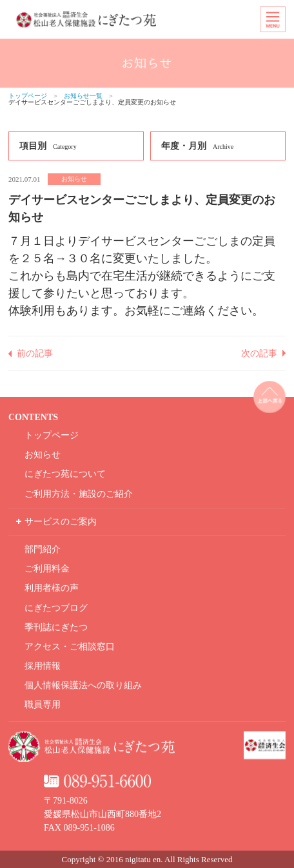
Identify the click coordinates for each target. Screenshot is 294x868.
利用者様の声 (52, 588)
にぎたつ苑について (65, 474)
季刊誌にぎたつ (56, 627)
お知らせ (43, 455)
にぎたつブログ (56, 608)
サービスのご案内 (61, 522)
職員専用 (43, 705)
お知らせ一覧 (83, 96)
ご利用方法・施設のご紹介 (79, 494)
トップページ (28, 96)
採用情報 (43, 666)
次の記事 (259, 353)
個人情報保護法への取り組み (83, 685)
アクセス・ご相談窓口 (70, 647)
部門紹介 (43, 549)
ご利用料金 (47, 569)
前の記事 (35, 353)
